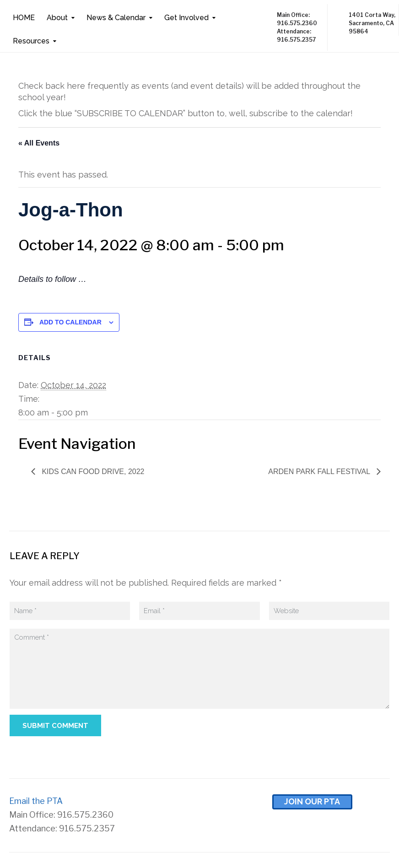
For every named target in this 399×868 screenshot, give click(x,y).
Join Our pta (312, 801)
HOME (24, 18)
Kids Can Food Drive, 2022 (92, 472)
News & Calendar (116, 18)
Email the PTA (36, 801)
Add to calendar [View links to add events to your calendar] (70, 322)
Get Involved (186, 18)
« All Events (39, 143)
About (57, 18)
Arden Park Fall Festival (320, 472)
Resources (31, 41)
